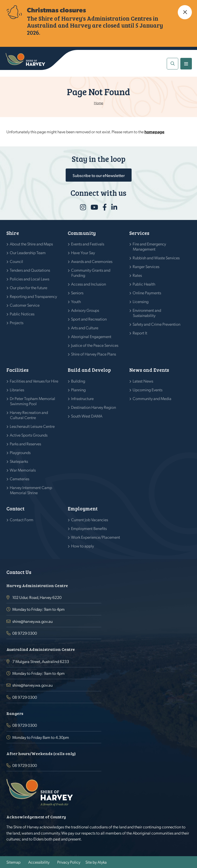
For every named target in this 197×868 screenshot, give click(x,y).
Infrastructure (82, 398)
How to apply (83, 546)
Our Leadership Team (28, 253)
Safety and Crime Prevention (157, 324)
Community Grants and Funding (91, 273)
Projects (17, 322)
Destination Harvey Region (94, 407)
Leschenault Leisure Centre (32, 426)
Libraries (17, 390)
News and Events (149, 370)
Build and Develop (89, 370)
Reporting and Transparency (33, 296)
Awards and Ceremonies (92, 261)
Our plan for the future (29, 287)
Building (78, 381)
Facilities (17, 370)
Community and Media (152, 398)
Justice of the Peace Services (95, 345)
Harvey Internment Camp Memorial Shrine (31, 490)
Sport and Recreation (89, 319)
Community (82, 233)
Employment (83, 508)
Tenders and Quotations (30, 270)
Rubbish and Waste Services (156, 258)
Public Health (144, 284)
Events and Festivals (88, 244)
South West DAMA (87, 416)
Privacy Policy (69, 862)
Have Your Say (83, 253)
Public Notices (22, 314)
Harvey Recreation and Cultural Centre (29, 415)
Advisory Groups (85, 310)
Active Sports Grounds (29, 435)
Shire (13, 233)
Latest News (143, 381)
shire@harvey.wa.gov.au (32, 621)
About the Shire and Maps (31, 244)
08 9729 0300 (25, 633)
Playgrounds (20, 452)
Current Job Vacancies (90, 520)
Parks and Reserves (26, 444)
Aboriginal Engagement (91, 336)
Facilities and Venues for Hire (34, 381)
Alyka (102, 862)
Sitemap (13, 862)
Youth (76, 301)
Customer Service (25, 305)
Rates (137, 275)
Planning (78, 390)
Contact (15, 508)
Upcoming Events (148, 390)
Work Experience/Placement (96, 537)
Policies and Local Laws (30, 279)
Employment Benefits (89, 528)
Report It (140, 333)
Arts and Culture (85, 328)
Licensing (141, 301)
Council (17, 261)
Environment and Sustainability (147, 313)
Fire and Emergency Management (149, 246)
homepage (154, 132)
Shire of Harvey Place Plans (94, 354)
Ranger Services (146, 266)
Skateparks (19, 461)
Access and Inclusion (89, 284)
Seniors (77, 293)
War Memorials (23, 470)
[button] (185, 12)
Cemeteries (20, 479)
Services (139, 233)
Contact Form (22, 520)
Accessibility (39, 862)
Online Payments (147, 293)
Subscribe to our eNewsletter (99, 175)
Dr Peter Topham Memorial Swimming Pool (33, 401)
